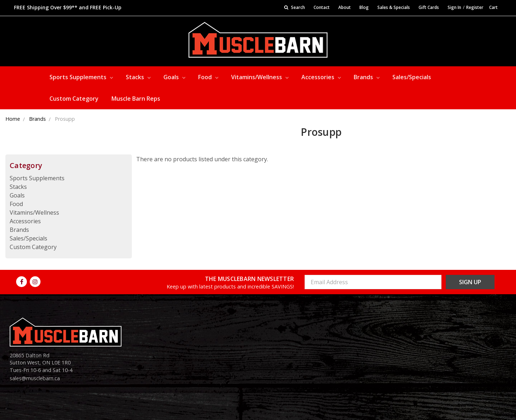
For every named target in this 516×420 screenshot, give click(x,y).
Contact (322, 7)
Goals (174, 77)
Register (475, 7)
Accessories (321, 77)
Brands (367, 77)
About (345, 7)
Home (13, 119)
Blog (364, 7)
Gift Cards (429, 7)
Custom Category (74, 99)
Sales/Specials (412, 77)
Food (208, 77)
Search (295, 7)
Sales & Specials (394, 7)
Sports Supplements (81, 77)
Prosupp (65, 119)
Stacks (138, 77)
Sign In (454, 7)
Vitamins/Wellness (260, 77)
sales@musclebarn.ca (35, 378)
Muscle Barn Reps (136, 99)
